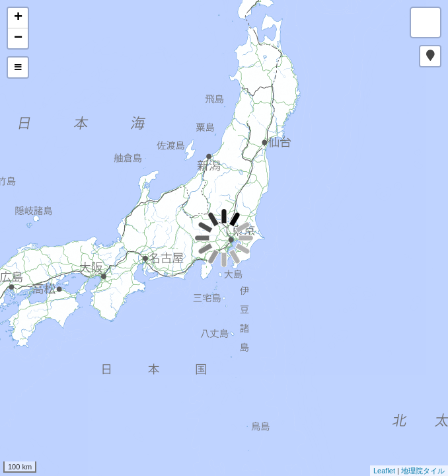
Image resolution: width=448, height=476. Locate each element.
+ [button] (18, 18)
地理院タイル (423, 471)
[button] (430, 56)
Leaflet (384, 471)
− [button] (18, 38)
